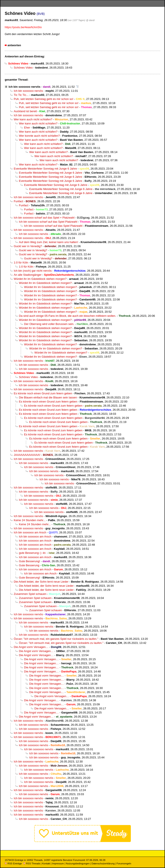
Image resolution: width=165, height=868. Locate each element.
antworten (14, 45)
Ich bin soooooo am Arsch (30, 532)
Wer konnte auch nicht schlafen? (39, 136)
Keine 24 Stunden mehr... (30, 520)
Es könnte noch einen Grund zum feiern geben (43, 393)
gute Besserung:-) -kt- (33, 553)
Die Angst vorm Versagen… (31, 647)
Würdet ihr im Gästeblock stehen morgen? (40, 279)
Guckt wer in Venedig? (28, 246)
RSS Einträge (13, 863)
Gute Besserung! (30, 561)
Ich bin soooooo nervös (24, 87)
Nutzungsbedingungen (78, 863)
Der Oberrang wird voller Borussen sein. (49, 324)
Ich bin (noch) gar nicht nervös (33, 271)
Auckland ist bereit (25, 111)
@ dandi (90, 20)
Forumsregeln (124, 863)
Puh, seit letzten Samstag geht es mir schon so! (44, 99)
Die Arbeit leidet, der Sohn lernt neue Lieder (41, 582)
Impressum (58, 863)
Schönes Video (23, 68)
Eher (27, 128)
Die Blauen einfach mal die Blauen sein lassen (48, 397)
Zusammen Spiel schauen (30, 594)
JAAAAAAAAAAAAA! (27, 455)
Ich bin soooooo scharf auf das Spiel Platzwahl (48, 222)
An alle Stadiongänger (28, 275)
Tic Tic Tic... (21, 95)
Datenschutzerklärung (103, 863)
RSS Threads (32, 863)
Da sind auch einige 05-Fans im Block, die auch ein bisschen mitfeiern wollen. (67, 316)
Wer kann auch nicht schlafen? (33, 119)
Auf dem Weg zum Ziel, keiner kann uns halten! (49, 242)
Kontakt (46, 863)
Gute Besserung (29, 565)
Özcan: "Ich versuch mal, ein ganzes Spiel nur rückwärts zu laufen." (56, 639)
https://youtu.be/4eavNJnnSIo (23, 27)
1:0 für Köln (21, 263)
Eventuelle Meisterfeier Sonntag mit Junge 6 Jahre (45, 169)
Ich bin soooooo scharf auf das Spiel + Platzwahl (44, 218)
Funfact (18, 201)
